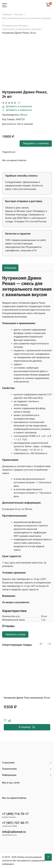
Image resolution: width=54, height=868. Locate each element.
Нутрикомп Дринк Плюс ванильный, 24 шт (27, 698)
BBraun (24, 115)
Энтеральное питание (15, 26)
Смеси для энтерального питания (22, 29)
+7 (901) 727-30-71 (15, 823)
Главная (7, 14)
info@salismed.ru (14, 832)
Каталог (19, 14)
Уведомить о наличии (36, 143)
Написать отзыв (15, 634)
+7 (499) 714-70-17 (15, 814)
